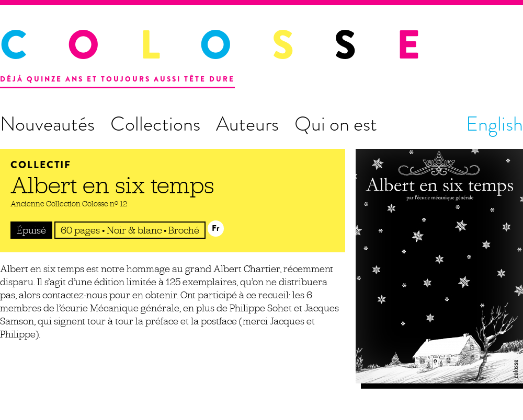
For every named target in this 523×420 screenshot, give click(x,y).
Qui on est (336, 124)
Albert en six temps (112, 185)
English (494, 124)
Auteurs (247, 124)
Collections (155, 124)
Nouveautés (47, 124)
